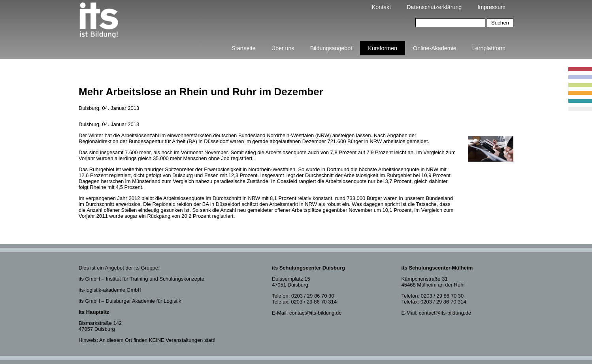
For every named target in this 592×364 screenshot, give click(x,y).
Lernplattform (489, 48)
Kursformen (383, 48)
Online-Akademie (435, 48)
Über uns (283, 48)
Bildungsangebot (331, 48)
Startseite (243, 48)
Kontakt (381, 7)
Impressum (491, 7)
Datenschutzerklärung (434, 7)
